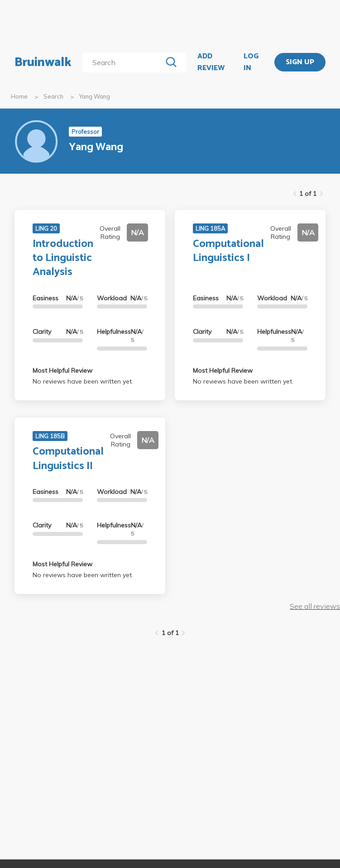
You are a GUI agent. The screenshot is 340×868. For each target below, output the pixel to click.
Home (19, 96)
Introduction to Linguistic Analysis (63, 258)
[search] (124, 62)
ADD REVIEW (211, 62)
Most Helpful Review (62, 370)
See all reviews (315, 606)
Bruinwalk (43, 62)
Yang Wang (95, 96)
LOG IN (251, 62)
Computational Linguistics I (228, 251)
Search (53, 96)
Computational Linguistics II (68, 459)
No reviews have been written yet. (83, 381)
